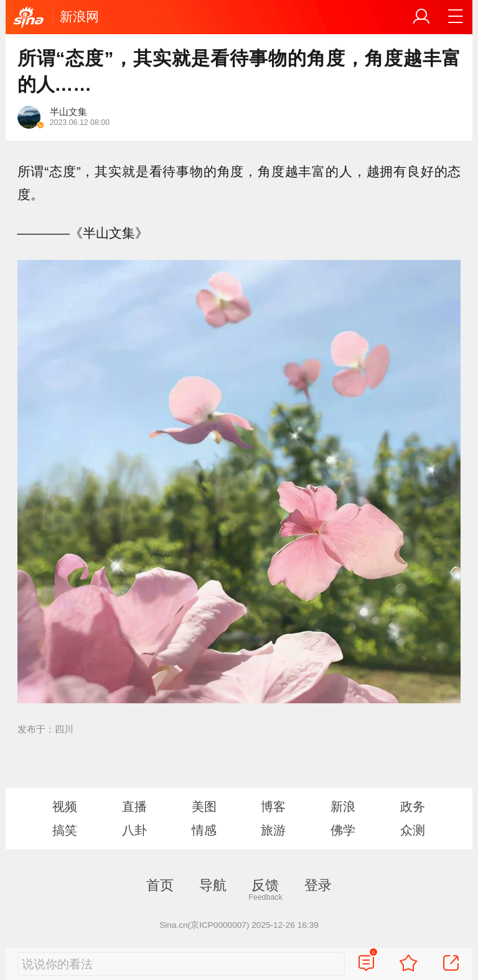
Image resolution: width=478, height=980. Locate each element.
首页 (160, 885)
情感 (204, 830)
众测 (413, 830)
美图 (204, 807)
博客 (273, 807)
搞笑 (65, 830)
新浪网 (79, 16)
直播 (134, 807)
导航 (213, 885)
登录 (318, 885)
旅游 (273, 830)
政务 (413, 807)
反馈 (265, 885)
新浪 (343, 807)
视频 (65, 807)
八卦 (134, 830)
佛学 (343, 830)
